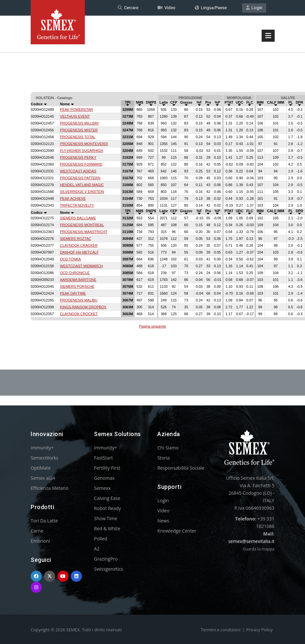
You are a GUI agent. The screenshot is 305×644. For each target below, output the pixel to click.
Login (254, 8)
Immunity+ (42, 448)
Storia (163, 458)
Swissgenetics (108, 569)
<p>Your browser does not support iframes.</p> (152, 211)
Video (167, 8)
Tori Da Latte (44, 521)
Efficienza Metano (50, 488)
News (163, 521)
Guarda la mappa (259, 549)
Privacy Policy (259, 630)
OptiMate (41, 468)
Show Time (106, 518)
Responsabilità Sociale (181, 468)
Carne (37, 531)
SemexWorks (45, 458)
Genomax (104, 478)
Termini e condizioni (221, 630)
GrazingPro (106, 559)
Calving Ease (107, 498)
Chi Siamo (168, 448)
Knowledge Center (177, 531)
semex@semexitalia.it (251, 541)
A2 (97, 549)
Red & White (107, 528)
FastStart (103, 458)
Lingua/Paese (211, 8)
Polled (100, 539)
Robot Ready (107, 508)
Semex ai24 (43, 478)
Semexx (102, 488)
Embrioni (40, 541)
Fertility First (107, 468)
